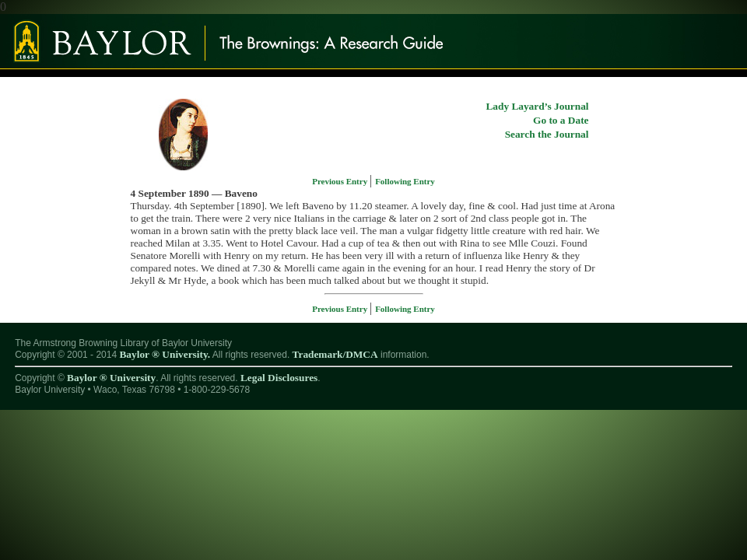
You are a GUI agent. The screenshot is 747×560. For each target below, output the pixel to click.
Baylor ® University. (165, 354)
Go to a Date (561, 120)
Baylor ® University (111, 378)
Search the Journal (547, 134)
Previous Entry (341, 181)
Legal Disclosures (279, 378)
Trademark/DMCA (335, 354)
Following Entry (405, 181)
